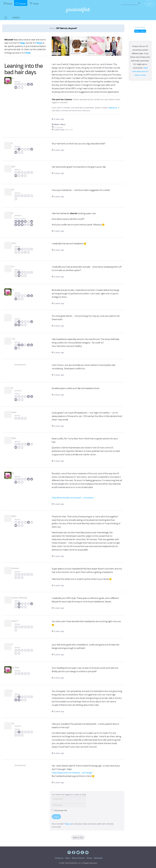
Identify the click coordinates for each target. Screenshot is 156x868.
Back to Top (78, 837)
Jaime (17, 388)
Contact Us (59, 858)
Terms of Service (78, 858)
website (18, 216)
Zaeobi (18, 724)
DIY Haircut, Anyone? (67, 28)
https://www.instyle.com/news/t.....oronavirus (73, 498)
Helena (18, 266)
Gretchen (19, 412)
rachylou (19, 243)
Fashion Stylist (20, 219)
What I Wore (140, 31)
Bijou (17, 691)
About (68, 858)
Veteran (17, 82)
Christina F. (20, 621)
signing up (113, 108)
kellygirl (18, 166)
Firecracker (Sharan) (24, 598)
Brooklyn (19, 438)
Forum (39, 43)
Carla (17, 143)
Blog (23, 43)
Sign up (68, 824)
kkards (18, 78)
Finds (28, 53)
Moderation (98, 858)
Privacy (89, 858)
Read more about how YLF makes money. (140, 72)
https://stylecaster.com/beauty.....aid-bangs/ (72, 773)
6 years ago (58, 119)
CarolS (18, 190)
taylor (17, 644)
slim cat (18, 339)
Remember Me (59, 810)
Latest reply (59, 130)
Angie (17, 213)
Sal (16, 316)
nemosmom (20, 568)
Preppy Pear (20, 668)
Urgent (16, 18)
